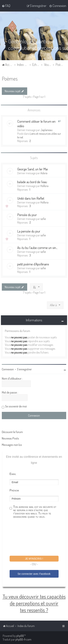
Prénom (14, 490)
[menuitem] (6, 6)
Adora (44, 173)
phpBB (20, 636)
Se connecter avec (34, 574)
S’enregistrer (24, 369)
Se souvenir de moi (16, 406)
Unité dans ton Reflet (31, 198)
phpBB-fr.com (23, 639)
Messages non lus (12, 445)
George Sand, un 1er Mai (32, 169)
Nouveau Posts (10, 438)
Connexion (8, 369)
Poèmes (10, 79)
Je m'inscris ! (34, 559)
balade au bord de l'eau (32, 182)
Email (13, 474)
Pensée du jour (27, 215)
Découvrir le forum (12, 432)
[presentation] (37, 538)
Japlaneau (47, 130)
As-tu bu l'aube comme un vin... (37, 248)
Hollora (44, 186)
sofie (43, 219)
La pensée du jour (29, 231)
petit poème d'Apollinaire (33, 264)
